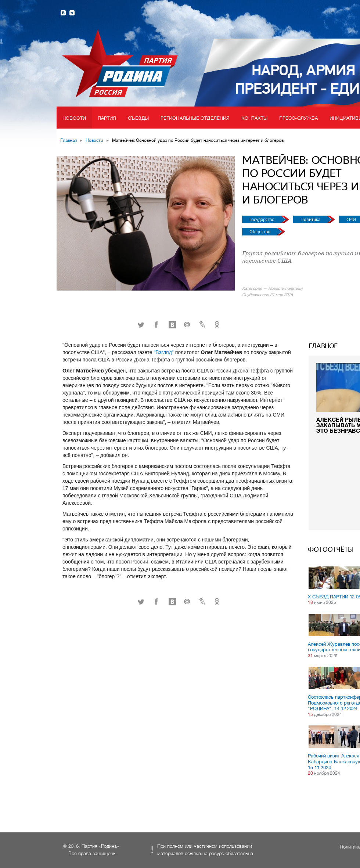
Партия (107, 118)
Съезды (138, 118)
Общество (260, 232)
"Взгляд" (164, 352)
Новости (74, 118)
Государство (262, 219)
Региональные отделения (195, 118)
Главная (69, 140)
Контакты (254, 118)
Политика (311, 219)
